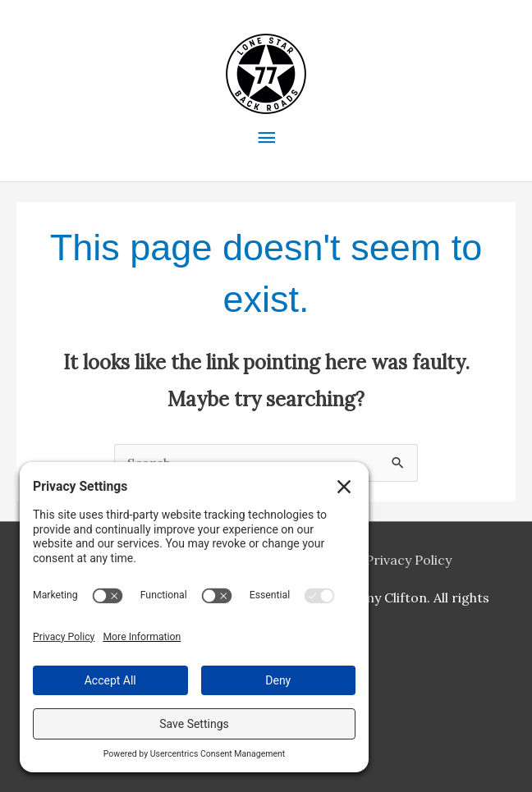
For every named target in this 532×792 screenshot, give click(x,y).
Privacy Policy (408, 560)
